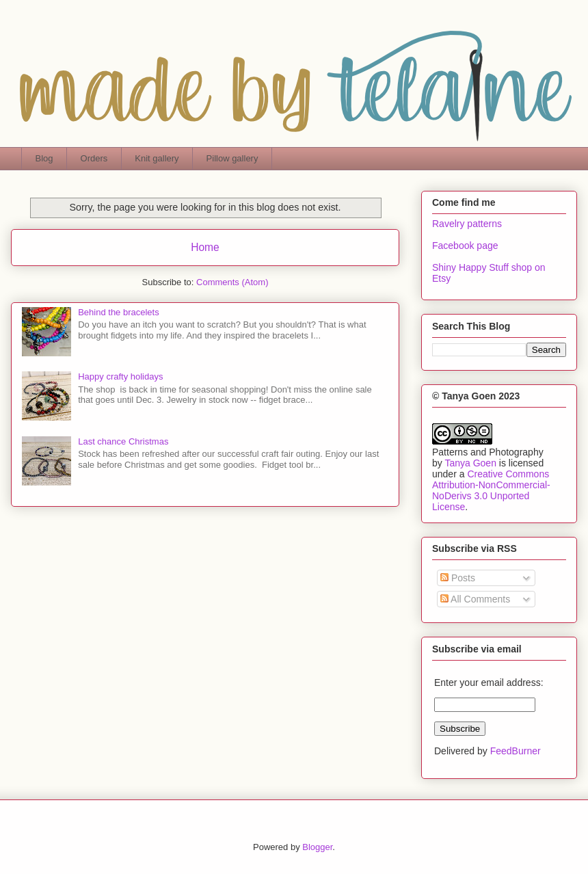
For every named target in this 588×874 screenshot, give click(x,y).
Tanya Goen (470, 463)
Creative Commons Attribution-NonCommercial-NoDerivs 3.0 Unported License (491, 490)
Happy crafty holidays (120, 376)
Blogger (317, 847)
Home (205, 247)
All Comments (475, 599)
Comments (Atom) (232, 282)
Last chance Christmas (123, 441)
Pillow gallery (232, 158)
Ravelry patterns (467, 224)
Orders (94, 158)
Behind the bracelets (119, 312)
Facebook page (465, 246)
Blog (44, 158)
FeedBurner (516, 751)
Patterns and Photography (488, 452)
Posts (458, 578)
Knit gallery (157, 158)
